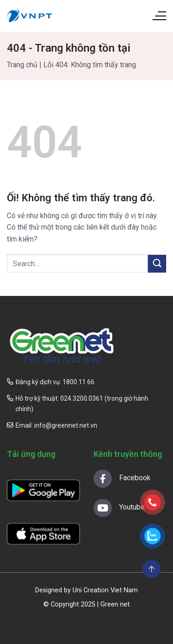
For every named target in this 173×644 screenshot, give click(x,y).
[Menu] (159, 16)
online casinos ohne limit (39, 631)
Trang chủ (22, 65)
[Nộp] (157, 264)
